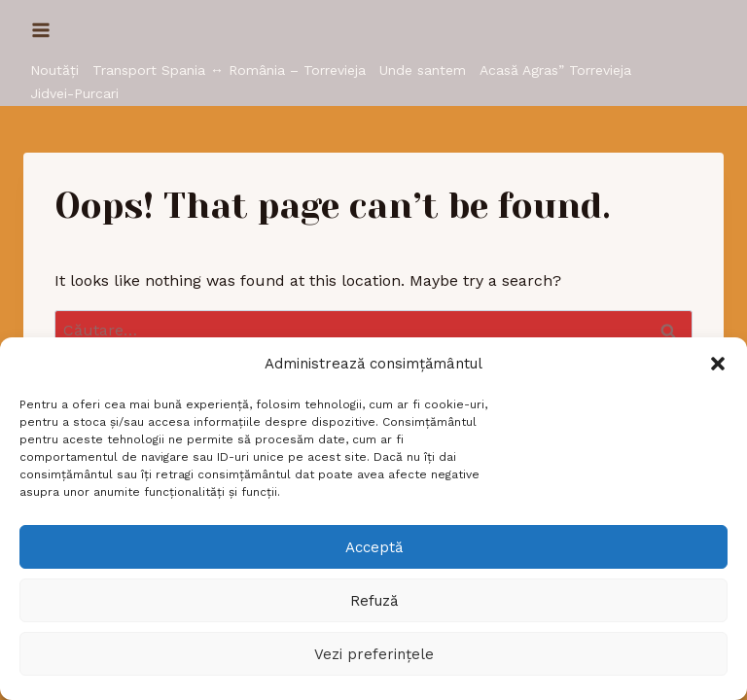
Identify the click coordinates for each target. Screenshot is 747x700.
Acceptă (374, 547)
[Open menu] (41, 30)
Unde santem (423, 70)
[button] (718, 364)
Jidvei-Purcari (74, 93)
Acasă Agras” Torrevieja (555, 70)
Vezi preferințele (374, 654)
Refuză (374, 601)
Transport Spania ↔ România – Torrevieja (229, 70)
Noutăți (54, 70)
